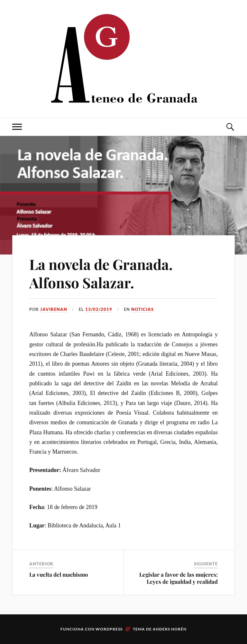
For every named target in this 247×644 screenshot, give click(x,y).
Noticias (142, 309)
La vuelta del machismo (59, 574)
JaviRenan (54, 309)
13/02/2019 (99, 309)
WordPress (109, 629)
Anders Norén (170, 629)
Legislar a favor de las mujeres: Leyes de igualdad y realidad (178, 578)
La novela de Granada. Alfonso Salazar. (101, 273)
